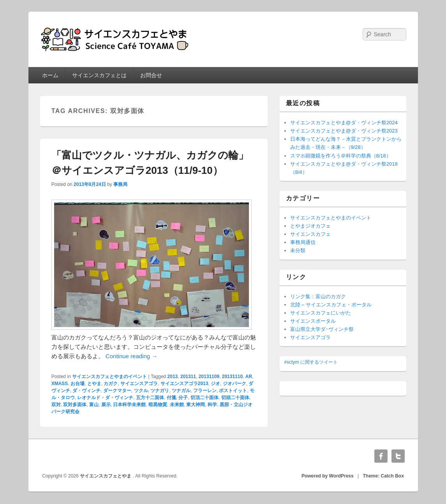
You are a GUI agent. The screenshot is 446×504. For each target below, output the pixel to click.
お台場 (78, 384)
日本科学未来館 (129, 405)
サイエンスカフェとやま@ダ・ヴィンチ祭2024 (344, 123)
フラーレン (205, 391)
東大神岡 (196, 405)
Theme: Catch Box (383, 476)
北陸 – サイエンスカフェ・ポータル (331, 305)
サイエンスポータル (313, 321)
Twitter (398, 456)
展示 (106, 405)
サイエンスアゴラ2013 (184, 384)
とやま (94, 384)
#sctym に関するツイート (311, 362)
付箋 (171, 398)
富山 (94, 405)
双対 (56, 405)
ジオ (215, 384)
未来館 (177, 405)
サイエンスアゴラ (139, 384)
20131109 (209, 377)
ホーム (50, 75)
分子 (183, 398)
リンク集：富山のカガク (318, 296)
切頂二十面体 (204, 398)
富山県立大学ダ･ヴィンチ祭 (322, 329)
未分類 (298, 250)
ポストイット (233, 391)
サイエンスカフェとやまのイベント (109, 377)
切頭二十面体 (235, 398)
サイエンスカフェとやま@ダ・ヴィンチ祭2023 (344, 131)
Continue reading (131, 356)
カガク (111, 384)
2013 (173, 377)
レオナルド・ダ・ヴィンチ (105, 398)
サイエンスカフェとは (99, 75)
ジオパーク (234, 384)
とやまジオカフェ (310, 226)
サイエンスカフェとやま (106, 476)
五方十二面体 (150, 398)
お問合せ (151, 75)
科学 (212, 405)
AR (249, 377)
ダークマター (117, 391)
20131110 (232, 377)
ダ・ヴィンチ (86, 391)
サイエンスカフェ (310, 234)
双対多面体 (75, 405)
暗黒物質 (158, 405)
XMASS (60, 384)
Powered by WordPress (328, 476)
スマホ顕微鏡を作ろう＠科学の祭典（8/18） (341, 156)
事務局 (120, 184)
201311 (188, 377)
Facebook (381, 456)
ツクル (141, 391)
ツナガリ (160, 391)
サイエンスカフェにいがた (321, 313)
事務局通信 (303, 242)
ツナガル (181, 391)
